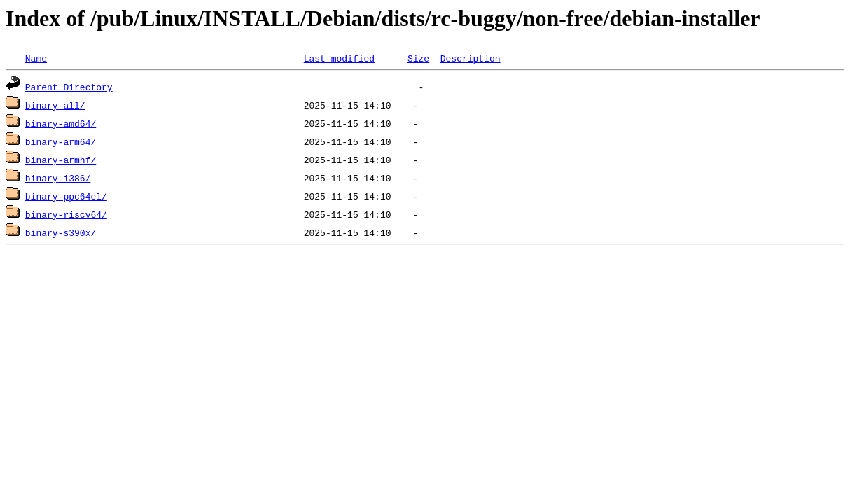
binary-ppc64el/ (66, 196)
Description (471, 58)
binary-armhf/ (61, 160)
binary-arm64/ (61, 141)
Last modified (339, 58)
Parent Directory (69, 87)
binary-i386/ (58, 178)
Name (36, 58)
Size (418, 58)
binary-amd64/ (61, 123)
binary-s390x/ (61, 232)
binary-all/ (55, 105)
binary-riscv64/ (66, 214)
